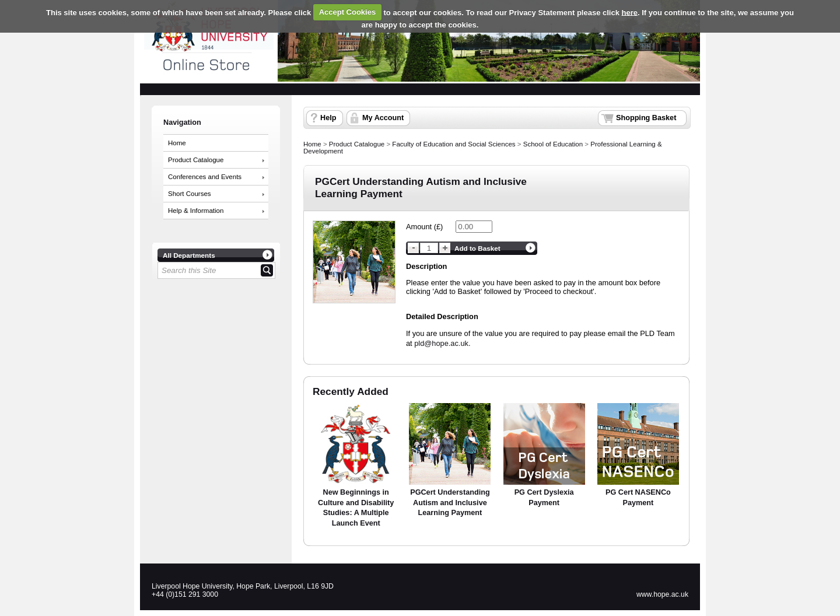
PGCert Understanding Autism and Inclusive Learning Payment (450, 503)
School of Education (553, 144)
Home (177, 143)
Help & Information (196, 211)
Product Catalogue (196, 160)
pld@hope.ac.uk (441, 343)
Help (328, 118)
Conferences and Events (205, 177)
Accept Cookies (348, 12)
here (630, 12)
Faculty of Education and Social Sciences (454, 144)
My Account (383, 118)
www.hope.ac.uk (662, 594)
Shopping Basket (646, 118)
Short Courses (190, 194)
